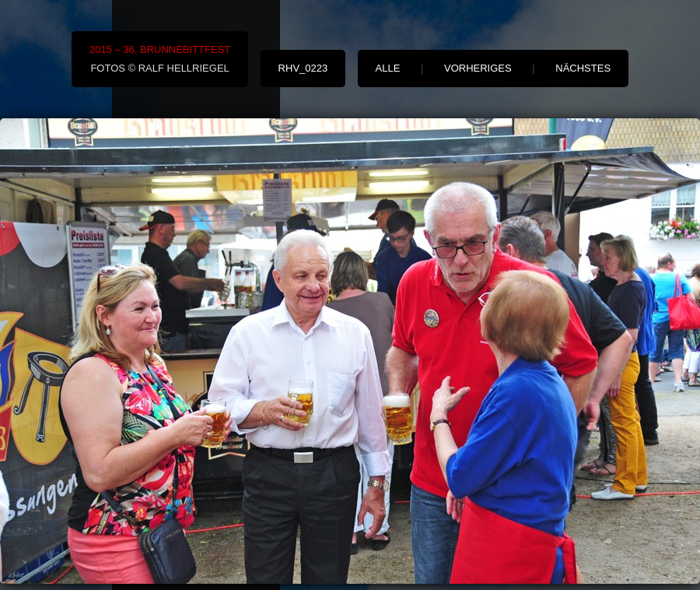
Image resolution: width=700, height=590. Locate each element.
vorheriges (478, 68)
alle (388, 68)
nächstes (583, 68)
